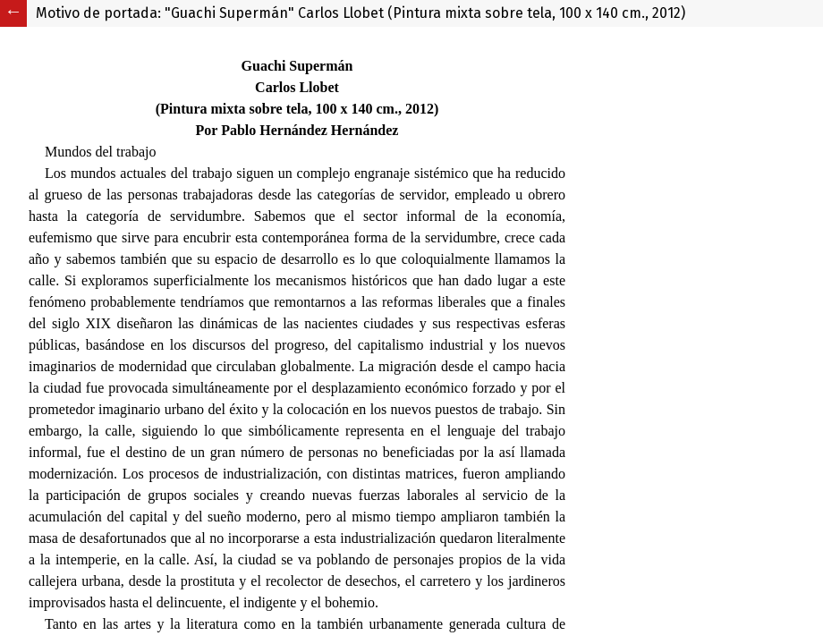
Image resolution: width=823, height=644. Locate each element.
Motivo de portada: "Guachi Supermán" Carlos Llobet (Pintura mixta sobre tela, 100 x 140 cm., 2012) (361, 13)
